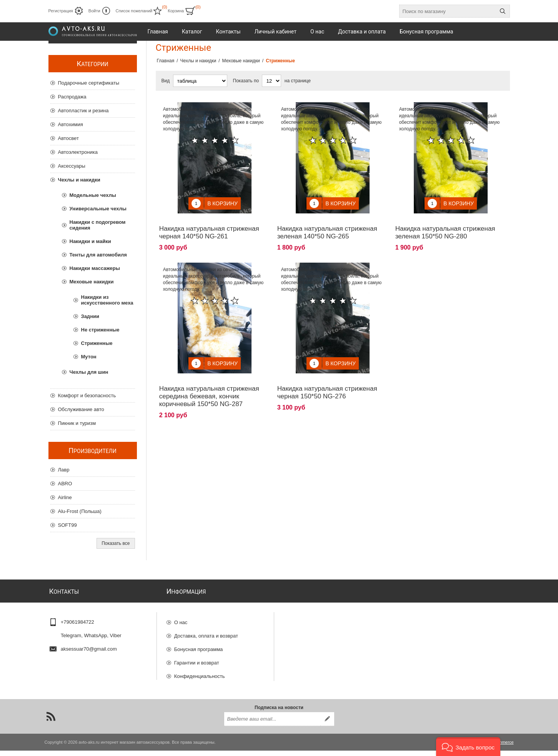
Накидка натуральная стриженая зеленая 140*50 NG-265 (327, 227)
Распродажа (72, 97)
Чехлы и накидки (79, 180)
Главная (166, 61)
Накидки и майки (90, 241)
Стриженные (97, 343)
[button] (468, 747)
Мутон (89, 357)
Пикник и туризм (77, 423)
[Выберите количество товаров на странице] (272, 81)
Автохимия (71, 124)
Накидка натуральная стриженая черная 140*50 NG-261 (209, 227)
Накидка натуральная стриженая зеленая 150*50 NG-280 (445, 227)
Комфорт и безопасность (87, 395)
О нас (181, 619)
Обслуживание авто (81, 409)
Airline (65, 497)
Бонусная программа (199, 646)
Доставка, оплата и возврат (206, 632)
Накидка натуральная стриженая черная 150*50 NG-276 (327, 381)
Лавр (64, 470)
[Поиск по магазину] (448, 11)
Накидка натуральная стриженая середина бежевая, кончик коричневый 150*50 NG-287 (209, 385)
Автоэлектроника (78, 152)
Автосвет (68, 138)
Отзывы (183, 686)
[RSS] (51, 722)
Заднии (90, 316)
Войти (94, 11)
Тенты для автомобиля (98, 255)
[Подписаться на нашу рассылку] (272, 724)
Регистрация (61, 11)
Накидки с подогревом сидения (98, 225)
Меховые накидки (92, 282)
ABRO (65, 484)
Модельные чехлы (93, 195)
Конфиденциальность (200, 673)
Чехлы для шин (89, 372)
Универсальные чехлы (98, 209)
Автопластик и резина (83, 111)
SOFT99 (67, 525)
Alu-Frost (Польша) (80, 511)
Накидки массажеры (95, 268)
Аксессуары (72, 166)
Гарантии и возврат (197, 659)
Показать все (116, 543)
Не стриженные (100, 330)
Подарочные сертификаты (89, 83)
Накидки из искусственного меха (107, 300)
